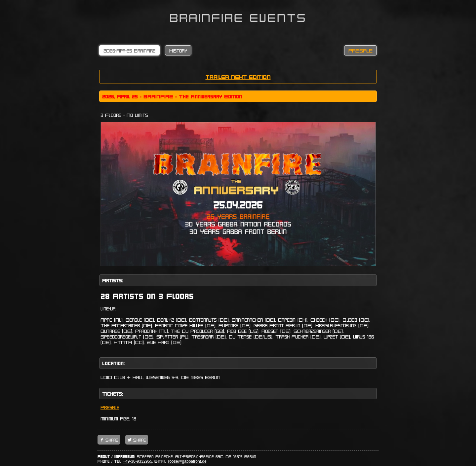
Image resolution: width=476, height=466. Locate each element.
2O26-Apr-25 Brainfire (129, 50)
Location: (113, 363)
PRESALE (360, 50)
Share (111, 440)
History (178, 50)
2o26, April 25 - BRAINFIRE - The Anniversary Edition (172, 96)
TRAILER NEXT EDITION (238, 77)
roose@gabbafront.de (187, 461)
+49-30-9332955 (138, 461)
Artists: (113, 280)
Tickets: (113, 394)
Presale (110, 407)
